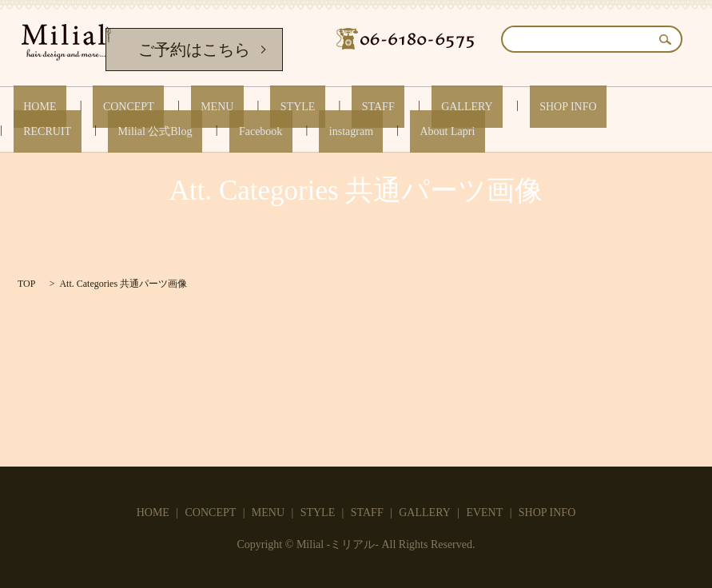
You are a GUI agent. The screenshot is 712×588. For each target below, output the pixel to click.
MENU (167, 107)
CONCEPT (99, 107)
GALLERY (358, 107)
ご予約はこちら (194, 50)
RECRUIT (519, 107)
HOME (30, 107)
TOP (26, 284)
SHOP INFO (439, 107)
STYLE (229, 107)
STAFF (289, 107)
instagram (106, 131)
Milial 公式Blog (606, 107)
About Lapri (183, 131)
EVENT (484, 513)
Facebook (35, 131)
